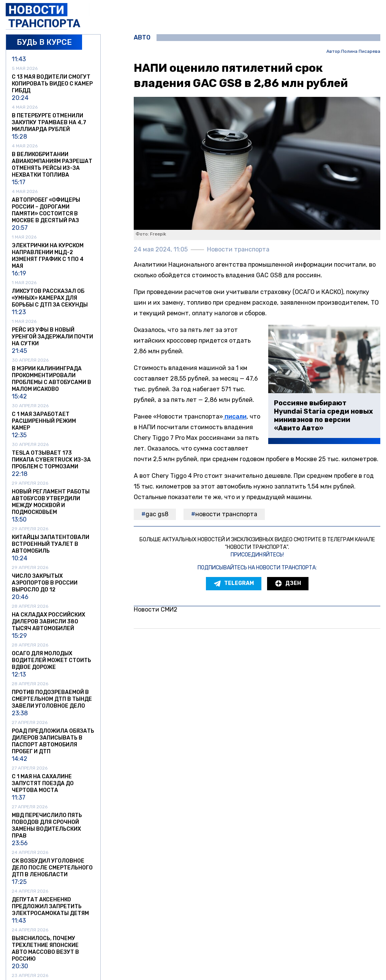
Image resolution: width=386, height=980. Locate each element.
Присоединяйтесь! (257, 555)
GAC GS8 (157, 514)
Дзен (288, 583)
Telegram (234, 583)
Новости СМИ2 (156, 609)
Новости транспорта (226, 514)
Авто (142, 38)
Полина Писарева (361, 51)
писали (235, 416)
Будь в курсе (44, 42)
